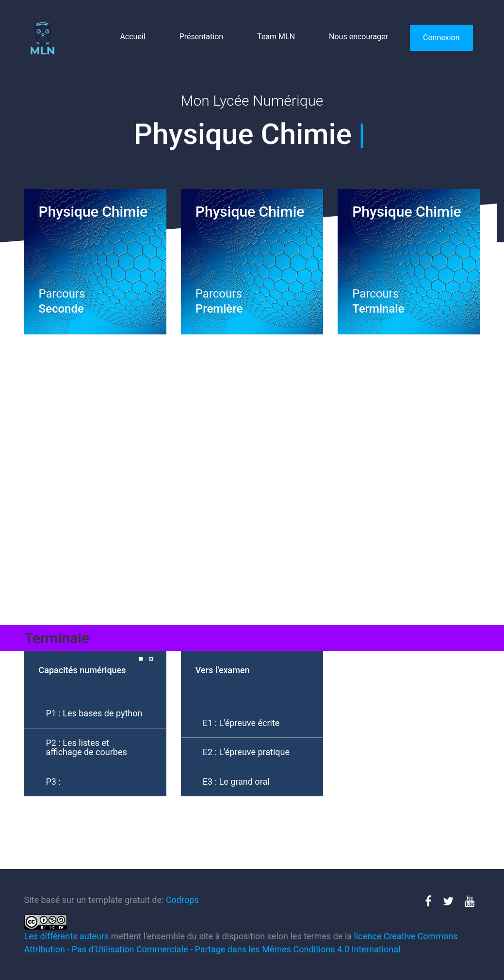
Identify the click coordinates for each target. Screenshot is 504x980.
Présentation (201, 37)
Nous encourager (358, 37)
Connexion (441, 38)
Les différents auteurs (67, 936)
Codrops (182, 900)
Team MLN (276, 37)
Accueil (132, 37)
